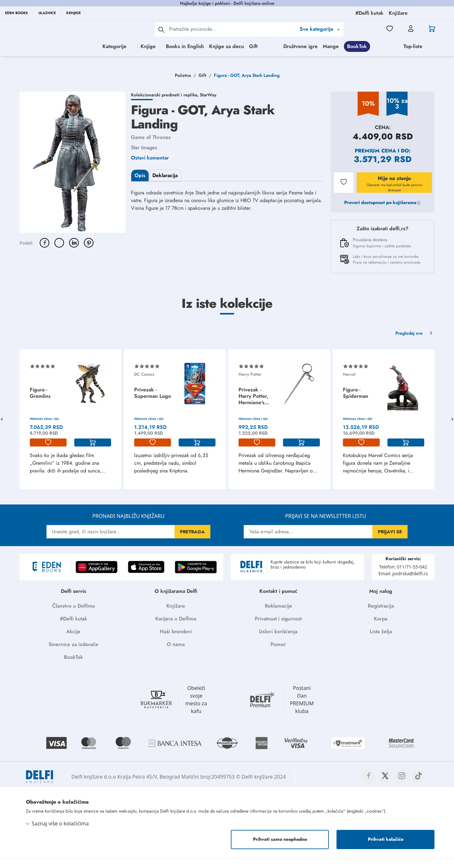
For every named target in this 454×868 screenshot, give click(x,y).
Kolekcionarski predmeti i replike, (165, 106)
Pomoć (278, 655)
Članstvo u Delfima (73, 617)
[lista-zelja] (48, 454)
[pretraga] (161, 29)
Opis (140, 186)
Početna (183, 86)
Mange (435, 46)
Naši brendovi (176, 642)
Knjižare (176, 617)
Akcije (73, 642)
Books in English (189, 46)
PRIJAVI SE (390, 543)
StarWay (208, 106)
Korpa (381, 630)
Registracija (381, 617)
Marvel (349, 385)
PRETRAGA (192, 543)
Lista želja (381, 642)
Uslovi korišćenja (278, 642)
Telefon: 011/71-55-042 (403, 578)
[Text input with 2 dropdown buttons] (233, 29)
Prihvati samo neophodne (280, 849)
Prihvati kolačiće (386, 849)
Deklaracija (165, 186)
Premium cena (375, 162)
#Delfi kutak (73, 630)
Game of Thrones (151, 148)
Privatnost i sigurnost (278, 630)
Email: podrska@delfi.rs (403, 584)
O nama (176, 655)
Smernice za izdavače (73, 655)
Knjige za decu (230, 46)
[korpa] (93, 454)
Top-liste (292, 59)
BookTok (236, 59)
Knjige (127, 46)
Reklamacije (278, 617)
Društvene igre (405, 46)
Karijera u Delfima (176, 630)
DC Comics (144, 385)
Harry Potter (250, 385)
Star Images (144, 158)
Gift (257, 46)
